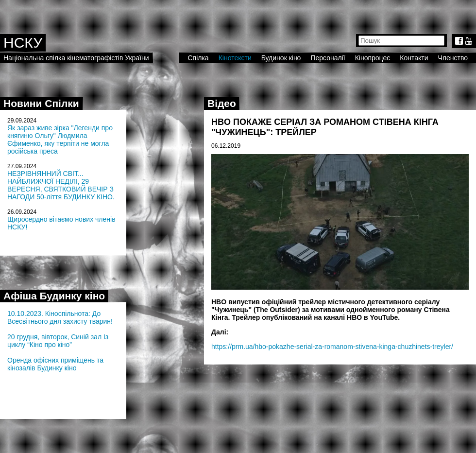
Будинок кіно (281, 58)
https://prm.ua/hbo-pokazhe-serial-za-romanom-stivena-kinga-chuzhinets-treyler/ (332, 347)
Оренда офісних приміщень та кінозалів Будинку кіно (55, 364)
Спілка (198, 58)
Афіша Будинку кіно (54, 296)
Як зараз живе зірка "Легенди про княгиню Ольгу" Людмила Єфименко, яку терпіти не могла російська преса (60, 139)
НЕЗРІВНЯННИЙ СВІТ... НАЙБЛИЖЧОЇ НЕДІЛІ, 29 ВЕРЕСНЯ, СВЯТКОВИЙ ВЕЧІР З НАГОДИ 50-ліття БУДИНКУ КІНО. (61, 185)
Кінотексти (235, 58)
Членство (453, 58)
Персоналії (328, 58)
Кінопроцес (373, 58)
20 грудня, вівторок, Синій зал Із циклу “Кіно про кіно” (58, 341)
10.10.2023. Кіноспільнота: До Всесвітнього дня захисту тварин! (60, 317)
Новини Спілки (41, 103)
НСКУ (23, 43)
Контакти (414, 58)
